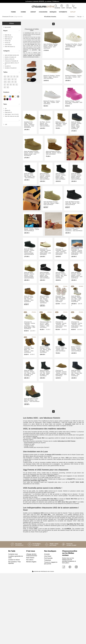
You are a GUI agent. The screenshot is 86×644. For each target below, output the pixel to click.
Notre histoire (30, 628)
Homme (23, 12)
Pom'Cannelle (48, 629)
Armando (47, 625)
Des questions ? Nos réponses (14, 633)
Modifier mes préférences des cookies (43, 642)
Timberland (48, 631)
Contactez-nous (13, 625)
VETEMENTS (63, 12)
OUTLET (73, 12)
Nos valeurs (30, 630)
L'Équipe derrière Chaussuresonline (32, 626)
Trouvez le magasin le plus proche (51, 634)
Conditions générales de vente (16, 628)
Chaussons (43, 12)
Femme (13, 12)
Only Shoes (48, 627)
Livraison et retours (14, 630)
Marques (53, 12)
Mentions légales (31, 632)
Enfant (33, 12)
